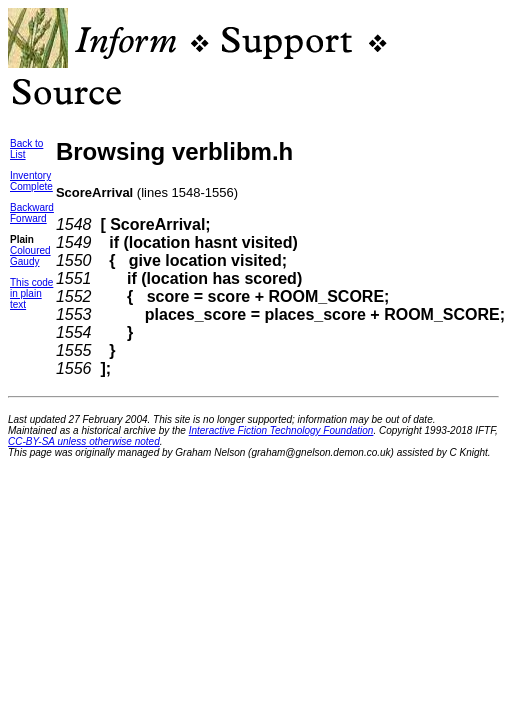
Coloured (30, 250)
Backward (32, 207)
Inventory (30, 175)
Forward (28, 218)
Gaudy (24, 261)
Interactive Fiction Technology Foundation (281, 430)
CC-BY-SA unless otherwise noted (84, 441)
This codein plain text (31, 293)
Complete (31, 186)
